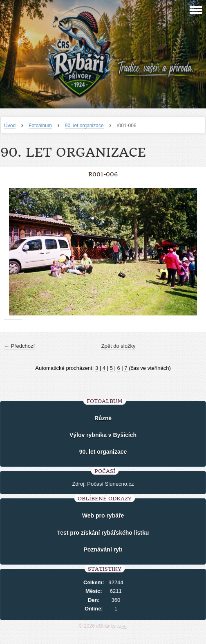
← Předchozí (19, 346)
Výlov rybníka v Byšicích (103, 435)
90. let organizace (84, 126)
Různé (103, 418)
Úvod (10, 126)
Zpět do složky (119, 346)
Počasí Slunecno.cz (110, 484)
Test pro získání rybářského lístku (103, 533)
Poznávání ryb (103, 549)
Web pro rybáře (103, 516)
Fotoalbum (40, 126)
